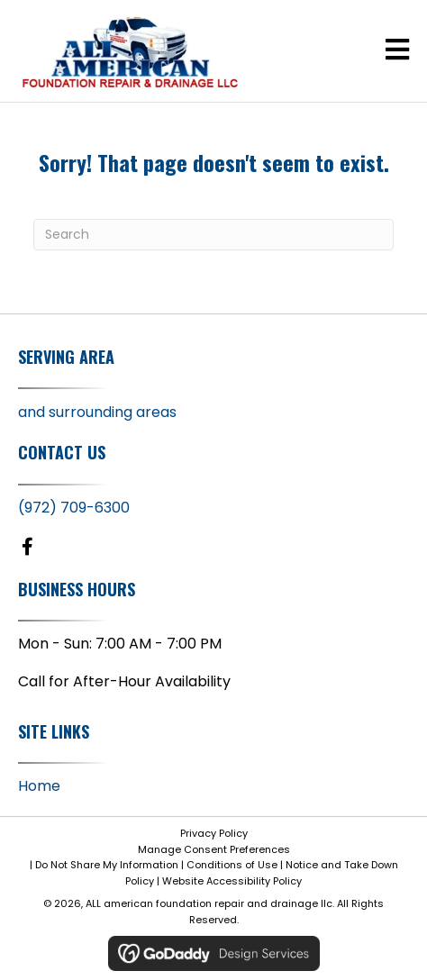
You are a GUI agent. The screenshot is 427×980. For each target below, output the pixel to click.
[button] (27, 547)
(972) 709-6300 (74, 508)
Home (39, 786)
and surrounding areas (97, 412)
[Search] (213, 235)
